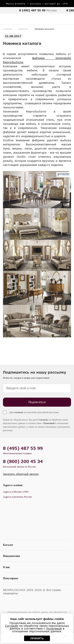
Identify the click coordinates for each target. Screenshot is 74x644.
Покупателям (11, 556)
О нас (7, 567)
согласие (19, 412)
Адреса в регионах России (17, 497)
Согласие (43, 420)
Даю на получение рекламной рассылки (34, 412)
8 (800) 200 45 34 (23, 461)
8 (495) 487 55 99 (32, 10)
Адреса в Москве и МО (16, 492)
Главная (7, 29)
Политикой (49, 423)
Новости (23, 29)
